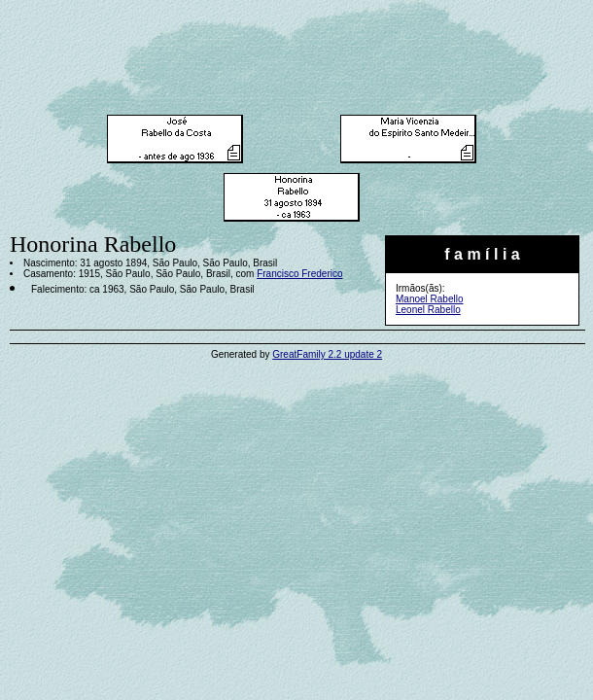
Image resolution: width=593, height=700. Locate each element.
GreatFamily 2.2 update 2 (327, 354)
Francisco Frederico (299, 274)
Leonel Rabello (428, 310)
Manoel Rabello (430, 299)
